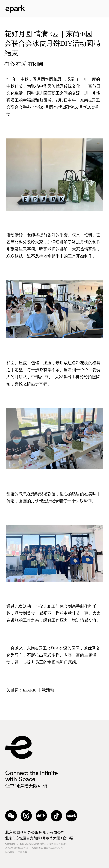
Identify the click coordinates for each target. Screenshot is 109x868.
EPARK (29, 690)
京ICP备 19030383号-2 (34, 848)
